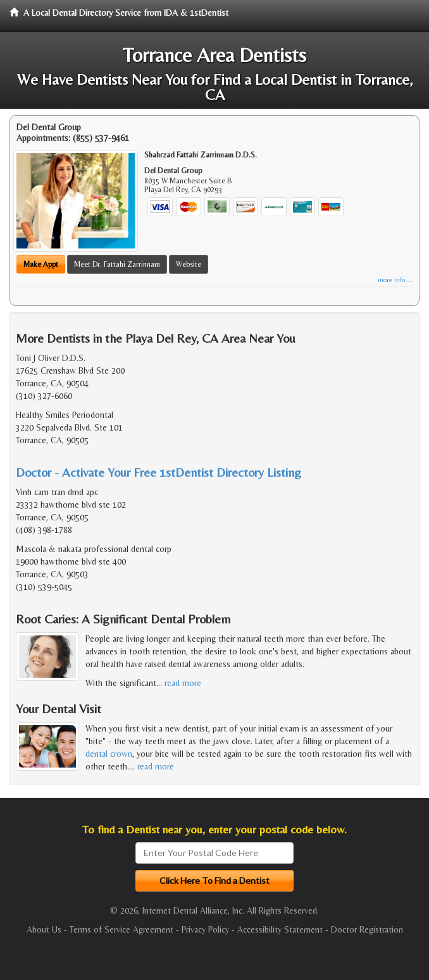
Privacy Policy (205, 929)
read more (183, 683)
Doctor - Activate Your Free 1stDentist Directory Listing (159, 472)
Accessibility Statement (280, 929)
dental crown (109, 754)
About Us (44, 929)
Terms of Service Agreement (121, 929)
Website (189, 264)
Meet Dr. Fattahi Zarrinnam (117, 264)
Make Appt (41, 264)
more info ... (395, 280)
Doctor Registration (367, 929)
